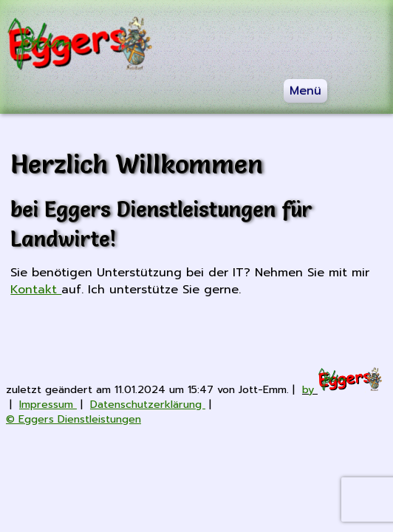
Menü (305, 91)
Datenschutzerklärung (148, 404)
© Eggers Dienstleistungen (74, 419)
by (342, 389)
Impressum (48, 404)
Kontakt (36, 290)
